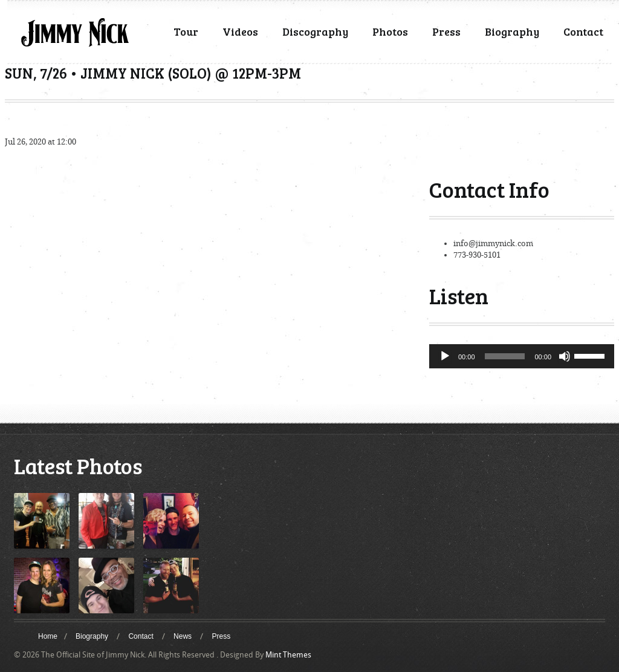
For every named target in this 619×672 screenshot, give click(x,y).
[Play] (445, 356)
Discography (315, 31)
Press (446, 31)
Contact (583, 31)
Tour (186, 31)
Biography (512, 31)
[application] (522, 356)
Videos (240, 31)
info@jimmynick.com (493, 243)
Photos (390, 31)
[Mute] (565, 356)
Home (48, 636)
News (183, 636)
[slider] (505, 356)
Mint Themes (288, 655)
